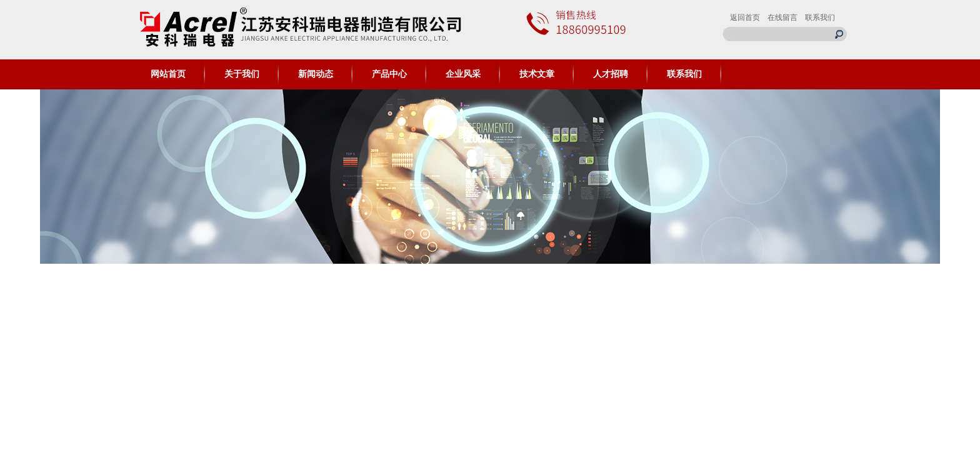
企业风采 (463, 74)
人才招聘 (611, 74)
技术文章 (537, 74)
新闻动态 (316, 74)
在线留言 (782, 17)
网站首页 (168, 74)
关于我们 (242, 74)
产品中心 (389, 74)
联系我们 (820, 17)
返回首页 (745, 17)
